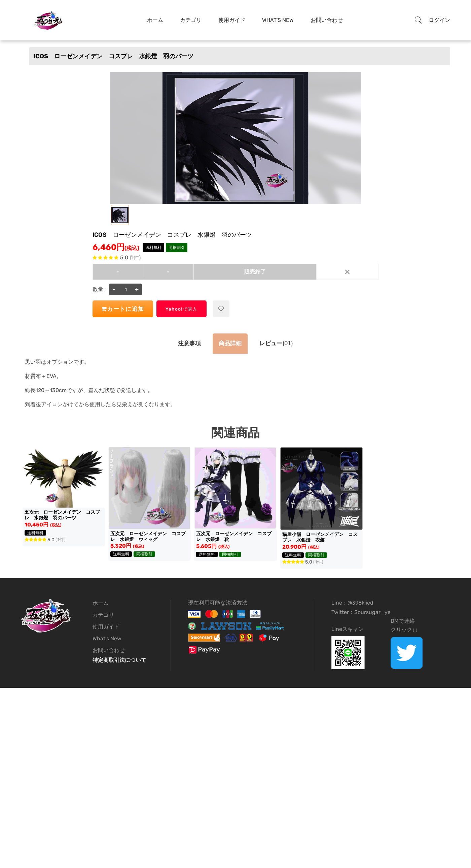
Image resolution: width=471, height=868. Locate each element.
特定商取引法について (119, 660)
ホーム (155, 20)
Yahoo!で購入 (194, 309)
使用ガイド (232, 20)
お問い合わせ (327, 20)
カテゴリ (191, 20)
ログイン (439, 20)
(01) (280, 344)
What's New (278, 20)
